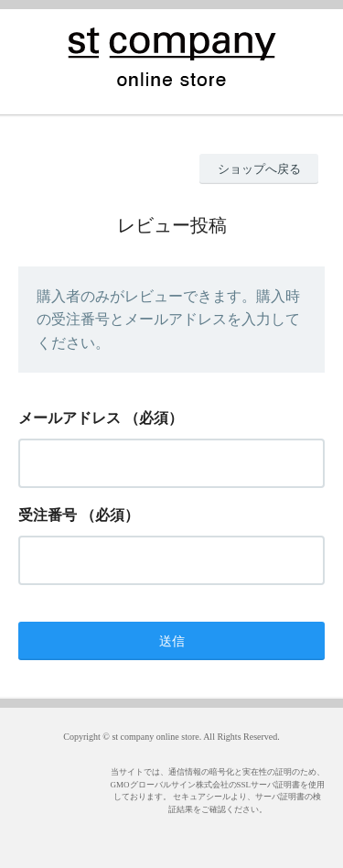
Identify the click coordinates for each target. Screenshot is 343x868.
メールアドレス (70, 418)
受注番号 (48, 515)
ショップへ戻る (259, 169)
